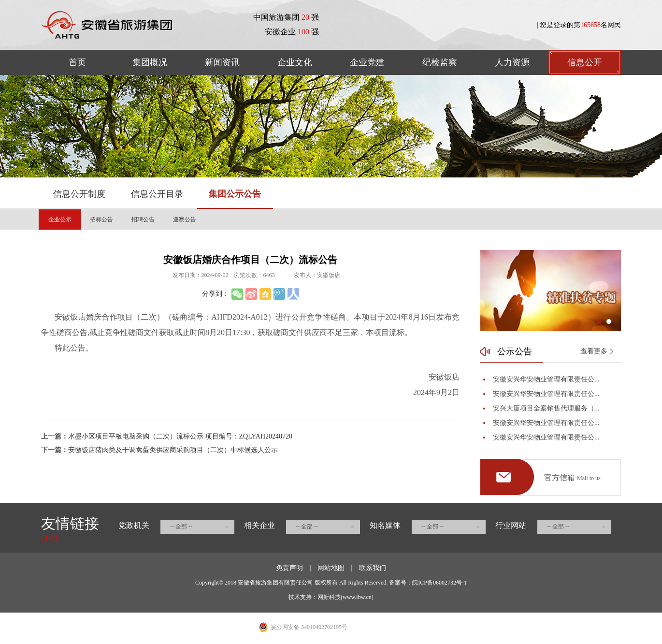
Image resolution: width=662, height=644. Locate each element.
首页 (77, 62)
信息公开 (585, 62)
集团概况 (150, 62)
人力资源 (512, 62)
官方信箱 (572, 478)
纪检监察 (440, 62)
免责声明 (289, 568)
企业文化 (295, 62)
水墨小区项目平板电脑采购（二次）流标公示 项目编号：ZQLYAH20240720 (180, 436)
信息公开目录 (157, 194)
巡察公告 (185, 220)
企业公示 (60, 220)
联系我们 (373, 568)
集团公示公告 (235, 194)
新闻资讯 (222, 62)
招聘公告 (143, 220)
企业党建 (367, 62)
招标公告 (101, 220)
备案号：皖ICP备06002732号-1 (428, 583)
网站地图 (331, 568)
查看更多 (594, 351)
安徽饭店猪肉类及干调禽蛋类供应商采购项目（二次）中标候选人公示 (173, 450)
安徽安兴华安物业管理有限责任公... (546, 379)
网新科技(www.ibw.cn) (345, 597)
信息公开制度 (79, 194)
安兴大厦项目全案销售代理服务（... (546, 408)
